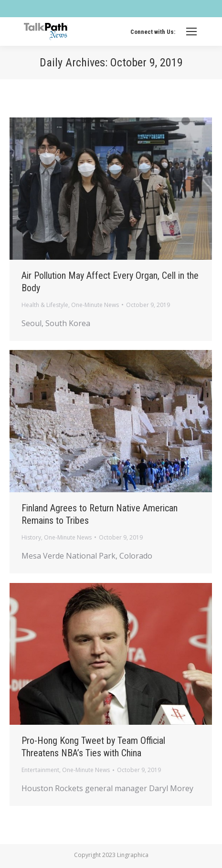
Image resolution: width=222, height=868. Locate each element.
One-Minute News (95, 305)
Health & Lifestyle (45, 305)
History (31, 537)
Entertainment (40, 770)
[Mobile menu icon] (191, 32)
